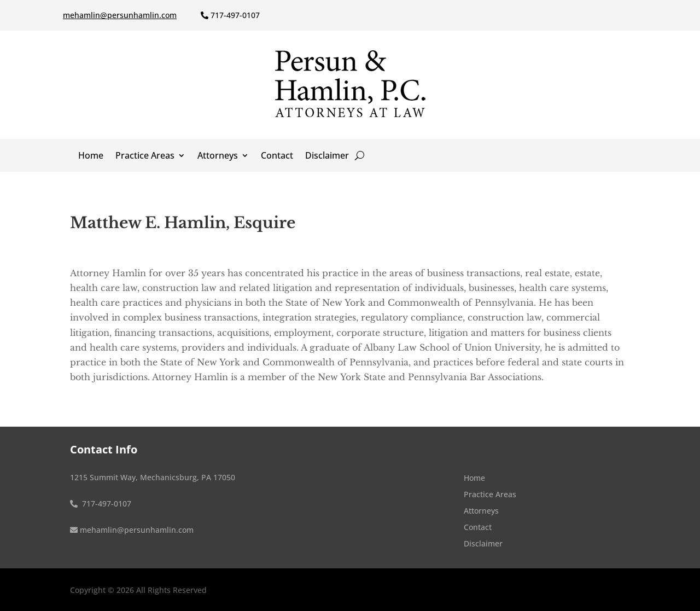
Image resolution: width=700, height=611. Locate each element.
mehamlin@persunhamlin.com (120, 15)
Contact (277, 156)
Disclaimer (327, 156)
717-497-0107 (235, 15)
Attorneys (218, 156)
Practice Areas (145, 156)
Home (91, 156)
